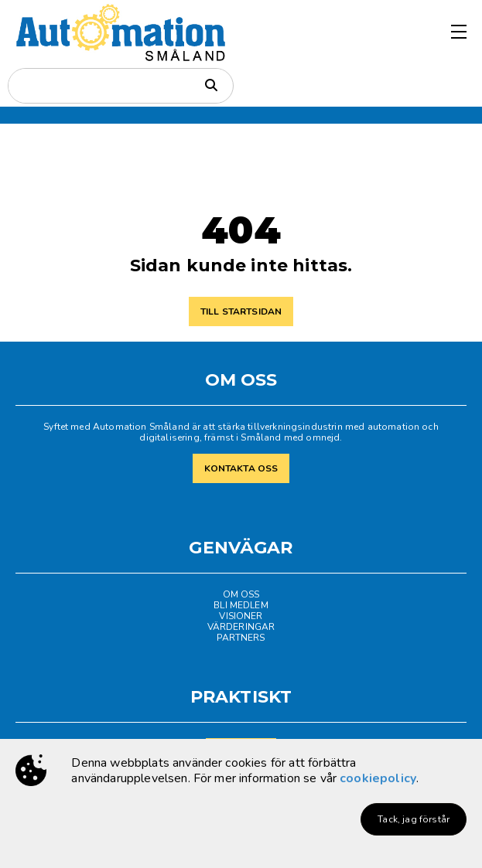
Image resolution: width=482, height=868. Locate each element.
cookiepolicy (378, 778)
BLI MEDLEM (241, 605)
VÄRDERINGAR (241, 627)
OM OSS (241, 594)
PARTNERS (241, 638)
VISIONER (241, 616)
